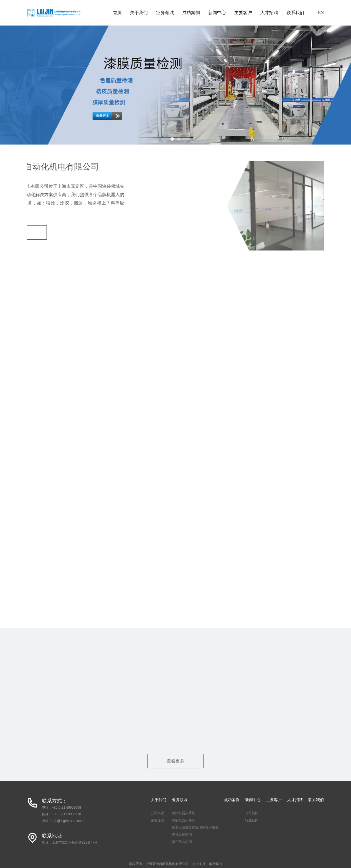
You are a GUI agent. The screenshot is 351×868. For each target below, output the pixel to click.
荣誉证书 (157, 820)
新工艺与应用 (182, 842)
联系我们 (295, 13)
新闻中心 (217, 13)
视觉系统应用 (182, 835)
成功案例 (191, 13)
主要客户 (243, 13)
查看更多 (175, 766)
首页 (117, 13)
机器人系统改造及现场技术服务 (195, 827)
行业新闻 (252, 820)
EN (321, 13)
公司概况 (157, 813)
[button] (172, 139)
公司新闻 (252, 813)
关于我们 (139, 13)
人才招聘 (269, 13)
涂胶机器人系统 (184, 820)
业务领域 (165, 13)
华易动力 (215, 864)
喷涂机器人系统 (184, 813)
